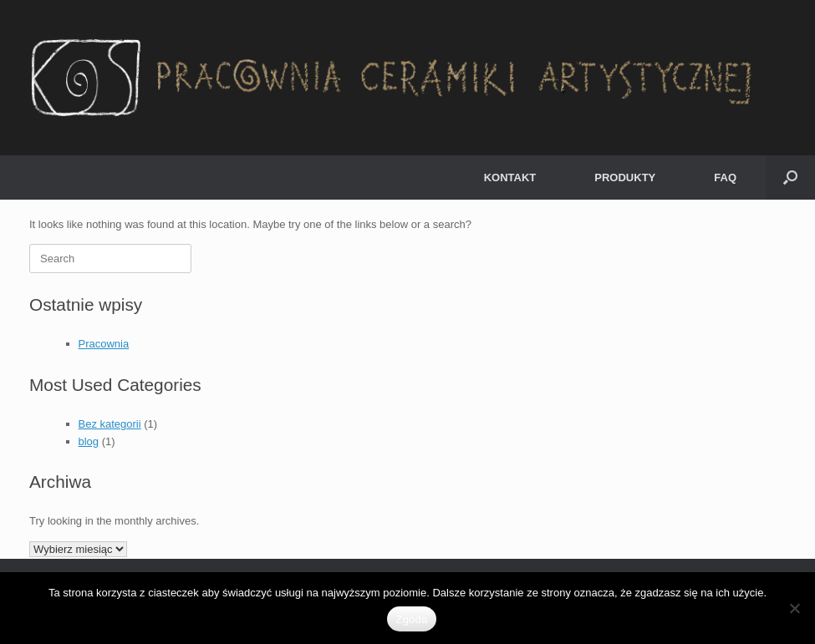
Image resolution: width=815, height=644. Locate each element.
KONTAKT (510, 177)
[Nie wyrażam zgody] (794, 608)
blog (89, 441)
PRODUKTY (625, 177)
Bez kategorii (110, 424)
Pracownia (104, 344)
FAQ (725, 177)
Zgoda (411, 619)
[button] (790, 177)
